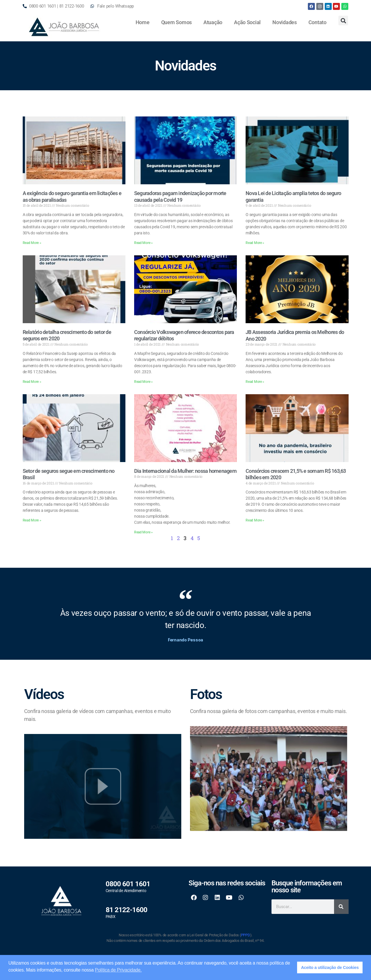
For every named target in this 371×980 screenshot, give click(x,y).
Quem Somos (176, 22)
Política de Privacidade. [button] (118, 970)
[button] (343, 21)
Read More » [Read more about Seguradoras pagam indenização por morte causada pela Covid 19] (143, 243)
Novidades (285, 22)
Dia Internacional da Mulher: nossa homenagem (185, 471)
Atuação (213, 22)
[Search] (341, 907)
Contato (317, 22)
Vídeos (44, 694)
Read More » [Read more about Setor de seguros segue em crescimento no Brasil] (32, 520)
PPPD (246, 935)
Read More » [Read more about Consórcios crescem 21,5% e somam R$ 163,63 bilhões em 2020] (255, 520)
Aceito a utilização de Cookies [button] (330, 967)
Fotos (206, 694)
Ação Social (247, 22)
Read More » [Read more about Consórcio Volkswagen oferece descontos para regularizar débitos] (143, 382)
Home (143, 22)
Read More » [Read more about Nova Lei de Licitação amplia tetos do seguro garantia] (255, 243)
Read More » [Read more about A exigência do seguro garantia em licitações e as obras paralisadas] (32, 243)
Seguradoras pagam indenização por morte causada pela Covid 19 (180, 197)
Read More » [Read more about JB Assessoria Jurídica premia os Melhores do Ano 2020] (255, 382)
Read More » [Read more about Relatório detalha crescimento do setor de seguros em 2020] (32, 382)
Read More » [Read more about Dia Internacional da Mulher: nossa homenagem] (143, 532)
